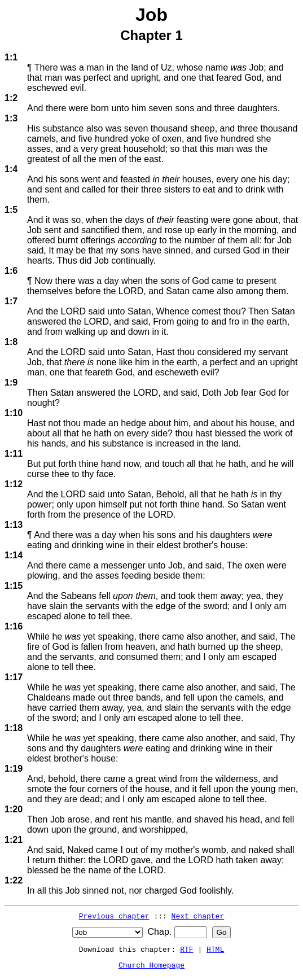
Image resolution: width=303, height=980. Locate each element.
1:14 (14, 555)
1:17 (14, 677)
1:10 (14, 413)
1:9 (11, 382)
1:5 (11, 210)
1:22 (14, 880)
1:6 (11, 271)
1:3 (11, 118)
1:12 (14, 484)
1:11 (14, 454)
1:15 (14, 586)
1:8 (11, 342)
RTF (186, 949)
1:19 (14, 769)
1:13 (14, 525)
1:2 (11, 98)
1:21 (14, 840)
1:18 (14, 728)
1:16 (14, 626)
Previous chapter (114, 916)
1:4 (11, 169)
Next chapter (198, 916)
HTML (215, 949)
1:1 (11, 57)
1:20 (14, 809)
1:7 (11, 301)
